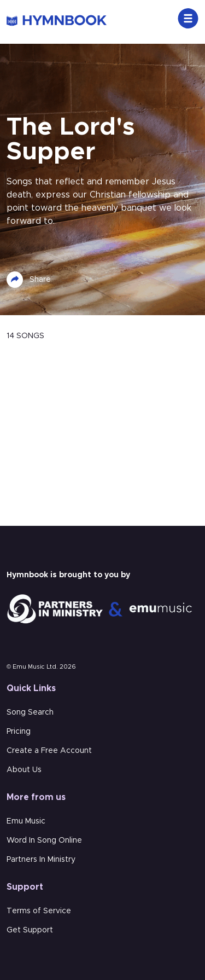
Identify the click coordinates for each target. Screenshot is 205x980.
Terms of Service (39, 911)
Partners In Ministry (41, 860)
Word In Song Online (44, 840)
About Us (24, 770)
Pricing (19, 732)
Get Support (30, 930)
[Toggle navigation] (188, 19)
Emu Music (26, 821)
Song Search (30, 712)
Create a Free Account (49, 751)
